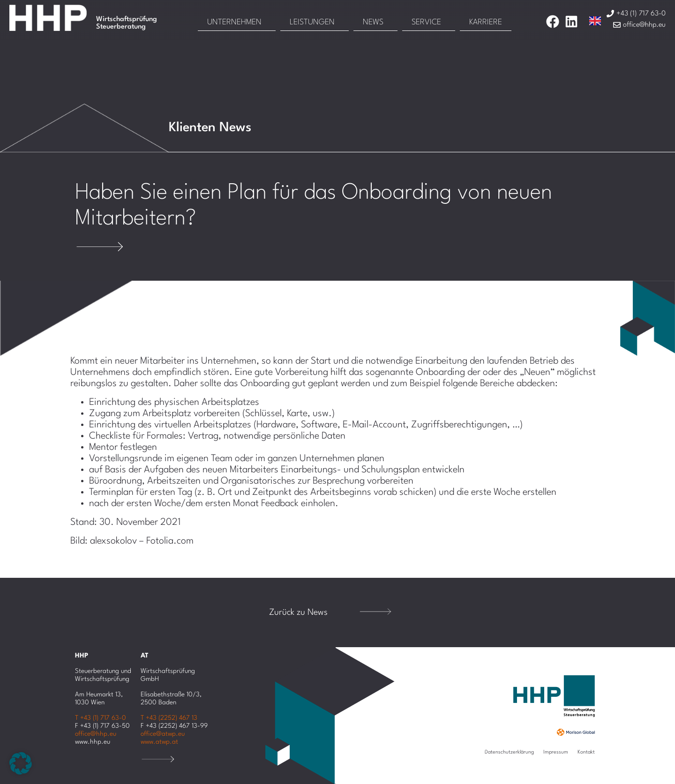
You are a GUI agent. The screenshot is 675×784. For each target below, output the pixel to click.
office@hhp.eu (96, 734)
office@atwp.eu (163, 734)
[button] (21, 763)
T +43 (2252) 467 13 (169, 718)
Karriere (486, 22)
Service (426, 22)
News (373, 22)
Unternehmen (234, 22)
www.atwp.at (159, 742)
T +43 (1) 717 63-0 (101, 718)
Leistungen (312, 22)
